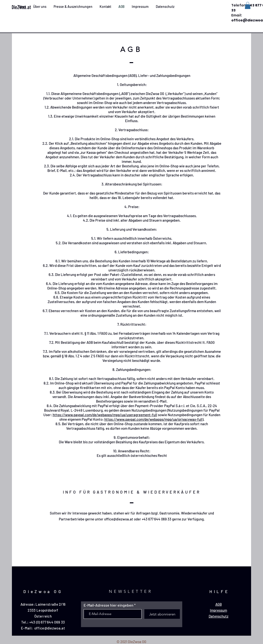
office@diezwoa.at (119, 519)
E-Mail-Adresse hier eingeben (109, 605)
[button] (248, 5)
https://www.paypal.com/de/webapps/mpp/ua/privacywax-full (153, 419)
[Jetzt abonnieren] (162, 614)
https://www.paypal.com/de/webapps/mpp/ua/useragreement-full (105, 415)
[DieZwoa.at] (29, 7)
